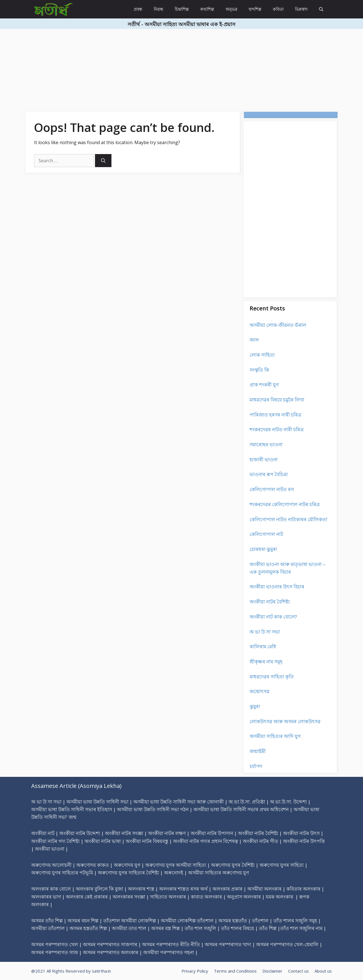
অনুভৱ (231, 9)
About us (323, 971)
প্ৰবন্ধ (138, 9)
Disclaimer (272, 971)
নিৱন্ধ (159, 9)
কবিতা (278, 9)
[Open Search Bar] (321, 9)
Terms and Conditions (235, 971)
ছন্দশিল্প (255, 9)
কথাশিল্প (207, 9)
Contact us (298, 971)
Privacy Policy (195, 971)
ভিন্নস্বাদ (301, 9)
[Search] (103, 161)
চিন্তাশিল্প (182, 9)
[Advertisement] (170, 69)
